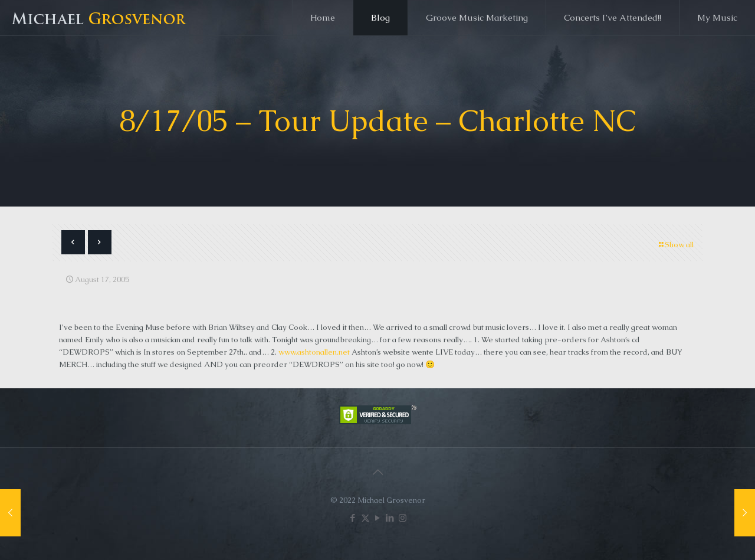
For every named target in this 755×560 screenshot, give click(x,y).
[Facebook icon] (353, 518)
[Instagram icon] (403, 518)
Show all (675, 245)
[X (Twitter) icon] (365, 518)
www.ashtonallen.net (314, 352)
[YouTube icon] (378, 518)
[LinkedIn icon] (390, 518)
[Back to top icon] (377, 472)
